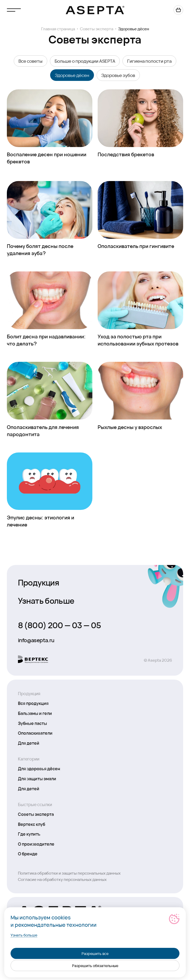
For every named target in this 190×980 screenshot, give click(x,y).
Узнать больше (46, 600)
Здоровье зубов (118, 75)
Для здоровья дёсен (39, 768)
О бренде (28, 854)
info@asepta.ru (36, 640)
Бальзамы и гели (35, 713)
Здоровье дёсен (72, 75)
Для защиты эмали (37, 778)
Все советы (30, 61)
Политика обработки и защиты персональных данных (69, 873)
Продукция (39, 582)
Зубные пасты (32, 723)
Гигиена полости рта (149, 61)
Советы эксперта (97, 29)
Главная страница (58, 29)
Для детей (29, 743)
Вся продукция (33, 703)
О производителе (36, 844)
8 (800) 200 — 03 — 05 (60, 625)
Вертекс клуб (32, 824)
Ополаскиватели (35, 733)
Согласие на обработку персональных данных (62, 879)
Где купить (29, 834)
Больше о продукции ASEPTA (85, 61)
